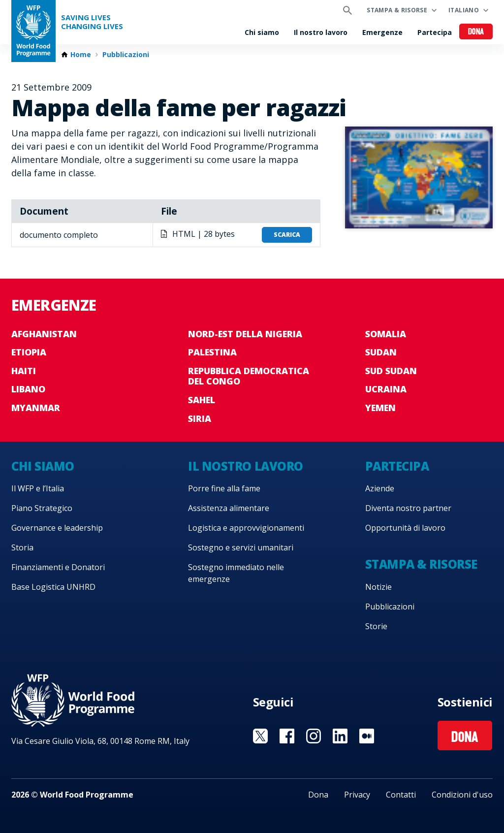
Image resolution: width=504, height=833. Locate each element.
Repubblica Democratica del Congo (249, 376)
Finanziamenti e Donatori (58, 567)
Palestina (212, 352)
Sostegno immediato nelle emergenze (236, 573)
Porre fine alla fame (224, 488)
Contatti (401, 795)
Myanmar (36, 408)
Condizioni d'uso (462, 795)
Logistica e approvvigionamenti (246, 528)
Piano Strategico (42, 508)
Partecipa (435, 32)
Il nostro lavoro (321, 32)
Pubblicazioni (126, 55)
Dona (476, 32)
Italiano (464, 10)
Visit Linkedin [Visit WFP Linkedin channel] (340, 736)
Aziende (380, 488)
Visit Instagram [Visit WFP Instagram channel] (314, 736)
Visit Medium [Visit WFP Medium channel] (367, 736)
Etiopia (29, 352)
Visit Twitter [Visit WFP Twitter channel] (260, 736)
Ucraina (386, 389)
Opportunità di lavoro (405, 528)
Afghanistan (44, 334)
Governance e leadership (57, 528)
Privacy (357, 795)
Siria (200, 418)
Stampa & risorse (397, 10)
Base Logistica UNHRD (53, 587)
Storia (22, 547)
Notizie (378, 587)
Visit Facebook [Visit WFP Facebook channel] (287, 736)
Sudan (381, 352)
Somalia (386, 334)
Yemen (380, 408)
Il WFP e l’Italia (38, 488)
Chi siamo (262, 32)
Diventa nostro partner (408, 508)
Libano (28, 389)
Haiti (24, 371)
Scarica (287, 235)
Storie (376, 626)
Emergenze (382, 32)
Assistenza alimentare (229, 508)
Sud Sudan (391, 371)
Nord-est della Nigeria (245, 334)
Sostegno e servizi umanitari (241, 547)
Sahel (202, 400)
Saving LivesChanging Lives (92, 22)
